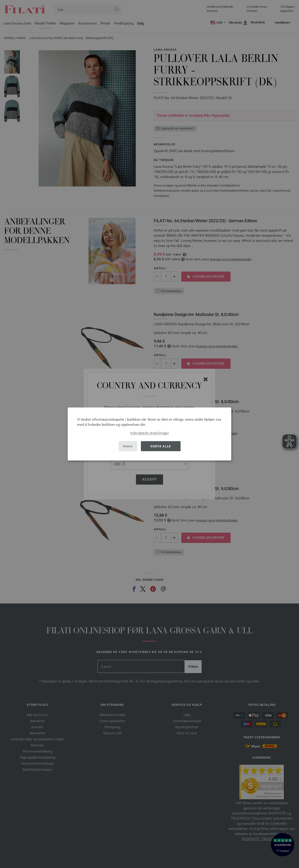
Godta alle (161, 446)
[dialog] (149, 434)
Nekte (128, 446)
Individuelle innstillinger (149, 433)
